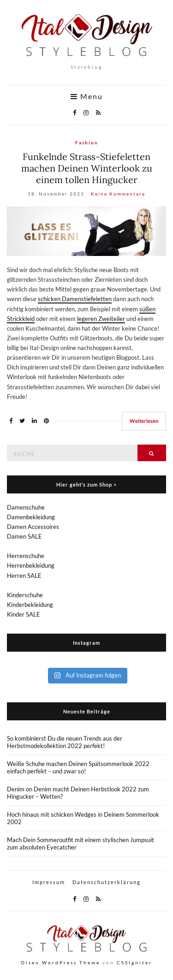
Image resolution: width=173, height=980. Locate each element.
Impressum (49, 882)
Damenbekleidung (31, 517)
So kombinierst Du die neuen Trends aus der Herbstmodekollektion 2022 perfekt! (65, 742)
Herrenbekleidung (31, 565)
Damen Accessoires (33, 527)
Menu (87, 96)
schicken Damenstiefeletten (75, 299)
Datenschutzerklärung (107, 882)
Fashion (87, 143)
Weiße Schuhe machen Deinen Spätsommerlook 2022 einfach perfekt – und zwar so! (78, 767)
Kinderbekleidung (30, 605)
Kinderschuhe (25, 595)
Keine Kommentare (118, 194)
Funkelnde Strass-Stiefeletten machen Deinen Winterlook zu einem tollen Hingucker (87, 168)
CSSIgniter (134, 962)
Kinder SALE (24, 614)
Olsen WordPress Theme (60, 962)
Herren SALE (24, 576)
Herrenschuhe (26, 556)
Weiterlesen (144, 421)
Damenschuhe (26, 507)
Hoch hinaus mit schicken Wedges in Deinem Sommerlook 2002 (83, 818)
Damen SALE (24, 536)
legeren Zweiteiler (101, 319)
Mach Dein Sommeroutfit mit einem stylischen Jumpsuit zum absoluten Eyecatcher (81, 843)
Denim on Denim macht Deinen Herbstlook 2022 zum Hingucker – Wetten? (78, 793)
